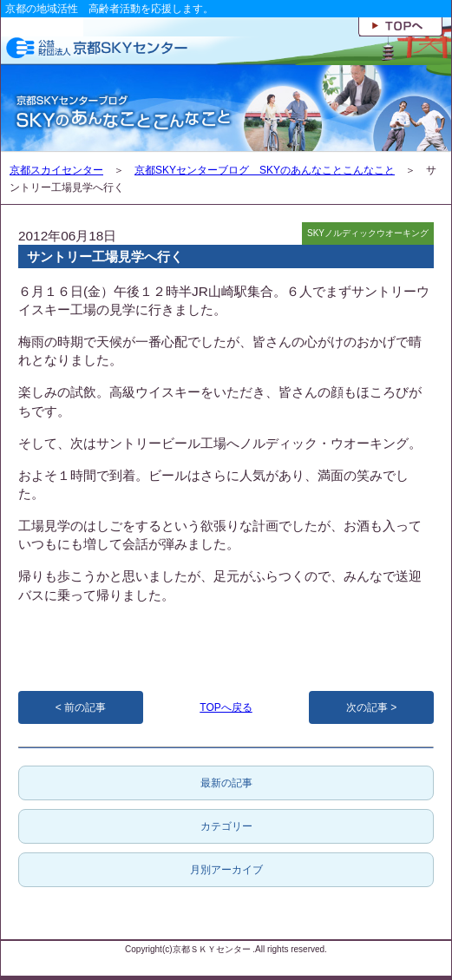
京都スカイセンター (56, 170)
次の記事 (367, 707)
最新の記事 (226, 783)
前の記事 (85, 707)
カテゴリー (226, 826)
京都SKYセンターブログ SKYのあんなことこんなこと (265, 170)
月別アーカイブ (226, 870)
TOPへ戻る (226, 707)
